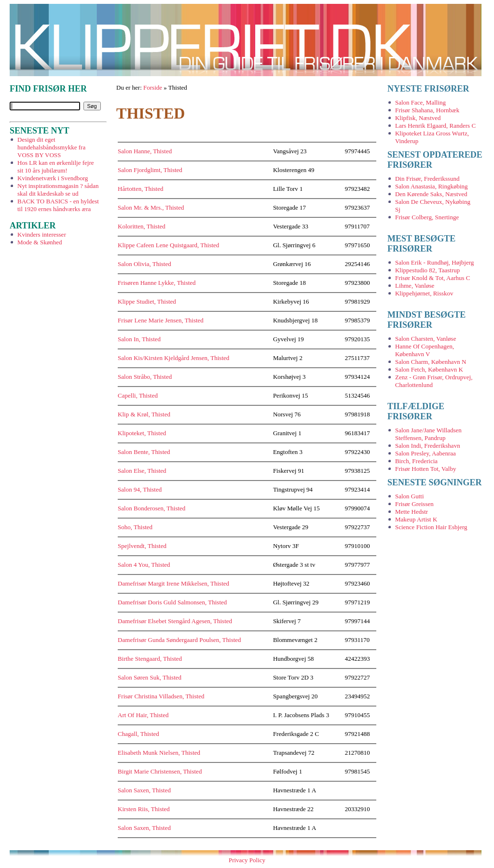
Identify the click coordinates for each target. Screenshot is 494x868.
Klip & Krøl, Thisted (144, 414)
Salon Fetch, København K (429, 369)
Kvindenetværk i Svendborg (53, 178)
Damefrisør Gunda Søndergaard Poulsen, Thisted (179, 640)
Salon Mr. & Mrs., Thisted (151, 207)
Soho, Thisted (135, 527)
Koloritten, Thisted (142, 226)
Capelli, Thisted (138, 395)
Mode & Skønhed (40, 242)
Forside (153, 87)
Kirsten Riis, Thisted (144, 809)
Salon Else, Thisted (142, 471)
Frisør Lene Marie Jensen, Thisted (161, 320)
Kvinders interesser (42, 234)
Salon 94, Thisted (140, 489)
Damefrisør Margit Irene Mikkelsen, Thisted (173, 583)
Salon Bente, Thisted (144, 452)
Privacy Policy (247, 860)
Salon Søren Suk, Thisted (150, 677)
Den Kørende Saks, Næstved (431, 194)
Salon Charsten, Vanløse (426, 339)
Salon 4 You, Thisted (144, 565)
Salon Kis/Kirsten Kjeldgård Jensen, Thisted (173, 358)
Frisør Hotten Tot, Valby (425, 469)
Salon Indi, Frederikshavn (428, 446)
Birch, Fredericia (416, 461)
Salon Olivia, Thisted (144, 264)
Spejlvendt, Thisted (142, 546)
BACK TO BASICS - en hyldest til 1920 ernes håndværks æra (58, 205)
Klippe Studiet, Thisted (147, 301)
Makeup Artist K (416, 519)
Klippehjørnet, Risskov (424, 293)
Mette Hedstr (412, 512)
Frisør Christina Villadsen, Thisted (161, 696)
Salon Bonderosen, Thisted (151, 508)
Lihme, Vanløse (415, 286)
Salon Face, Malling (420, 102)
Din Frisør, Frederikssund (427, 179)
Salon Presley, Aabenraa (425, 453)
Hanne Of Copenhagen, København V (425, 350)
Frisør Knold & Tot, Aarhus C (433, 278)
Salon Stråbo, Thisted (145, 377)
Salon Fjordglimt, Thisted (150, 170)
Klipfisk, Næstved (418, 118)
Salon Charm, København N (431, 362)
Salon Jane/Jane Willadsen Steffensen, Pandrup (428, 434)
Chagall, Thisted (138, 734)
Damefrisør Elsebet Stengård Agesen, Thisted (175, 621)
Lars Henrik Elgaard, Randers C (435, 126)
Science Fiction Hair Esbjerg (431, 527)
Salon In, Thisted (139, 339)
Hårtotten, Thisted (140, 189)
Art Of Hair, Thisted (143, 715)
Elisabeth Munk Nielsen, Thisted (159, 753)
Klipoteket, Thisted (142, 433)
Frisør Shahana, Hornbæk (427, 110)
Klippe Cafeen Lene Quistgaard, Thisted (168, 245)
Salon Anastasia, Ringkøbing (432, 186)
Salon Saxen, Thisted (144, 790)
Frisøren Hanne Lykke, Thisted (157, 283)
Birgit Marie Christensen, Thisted (160, 771)
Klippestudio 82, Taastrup (427, 270)
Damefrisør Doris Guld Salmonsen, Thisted (172, 602)
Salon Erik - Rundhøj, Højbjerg (434, 262)
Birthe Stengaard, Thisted (150, 659)
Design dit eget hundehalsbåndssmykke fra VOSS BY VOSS (51, 147)
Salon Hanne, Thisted (145, 151)
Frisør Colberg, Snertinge (427, 217)
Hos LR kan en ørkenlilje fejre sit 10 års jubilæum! (55, 167)
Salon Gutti (410, 496)
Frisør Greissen (414, 504)
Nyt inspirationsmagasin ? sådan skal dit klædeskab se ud (58, 190)
